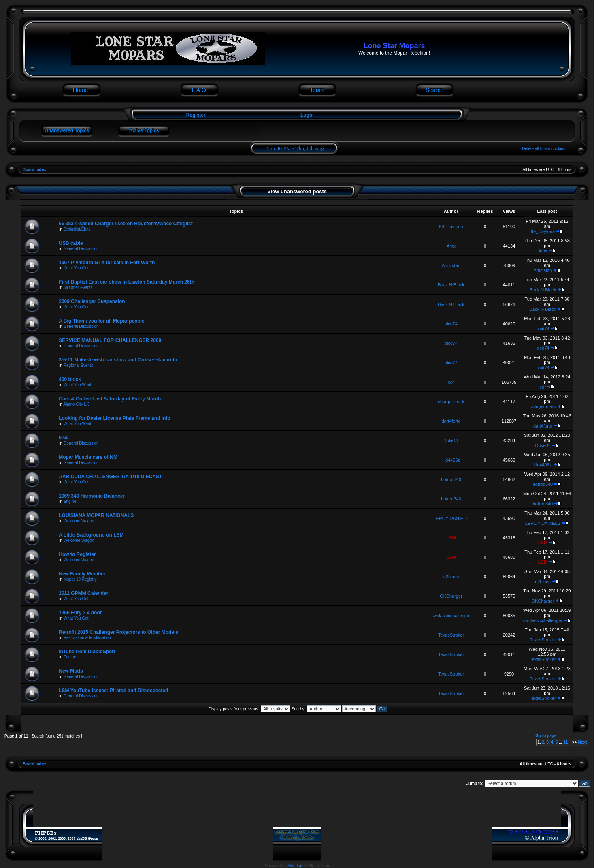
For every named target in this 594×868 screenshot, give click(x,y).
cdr (451, 382)
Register (195, 115)
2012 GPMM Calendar (83, 593)
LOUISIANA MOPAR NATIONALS (96, 515)
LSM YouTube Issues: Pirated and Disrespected (113, 691)
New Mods (71, 671)
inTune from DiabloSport (87, 652)
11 (565, 742)
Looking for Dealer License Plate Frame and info (114, 418)
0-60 (64, 438)
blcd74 (451, 324)
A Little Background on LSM (91, 535)
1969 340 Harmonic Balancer (92, 496)
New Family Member (82, 574)
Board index (34, 170)
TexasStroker (451, 635)
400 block (70, 379)
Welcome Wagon (79, 521)
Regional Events (78, 365)
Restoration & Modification (87, 638)
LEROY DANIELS (451, 518)
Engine (70, 501)
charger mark (451, 402)
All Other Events (78, 288)
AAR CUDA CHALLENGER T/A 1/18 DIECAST (110, 477)
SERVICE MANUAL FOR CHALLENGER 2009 (110, 340)
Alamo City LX (76, 404)
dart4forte (451, 421)
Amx (451, 246)
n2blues (451, 577)
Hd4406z (451, 460)
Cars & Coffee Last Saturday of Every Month (110, 399)
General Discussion (81, 249)
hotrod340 (451, 479)
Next (583, 742)
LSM (451, 538)
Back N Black (451, 285)
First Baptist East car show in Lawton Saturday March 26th (127, 282)
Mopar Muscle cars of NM (88, 457)
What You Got (76, 268)
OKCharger (451, 596)
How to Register (77, 554)
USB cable (71, 243)
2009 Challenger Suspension (92, 301)
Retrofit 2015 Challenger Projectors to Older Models (118, 632)
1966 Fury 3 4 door (80, 613)
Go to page (546, 736)
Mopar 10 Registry (80, 579)
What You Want (78, 385)
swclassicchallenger (451, 616)
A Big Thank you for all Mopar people (102, 321)
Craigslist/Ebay (77, 229)
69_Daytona (451, 227)
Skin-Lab (295, 866)
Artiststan (451, 265)
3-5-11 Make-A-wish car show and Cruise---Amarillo (118, 360)
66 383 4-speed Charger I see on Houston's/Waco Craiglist (126, 224)
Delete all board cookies (544, 149)
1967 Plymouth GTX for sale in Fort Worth (107, 263)
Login (307, 115)
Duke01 (451, 440)
